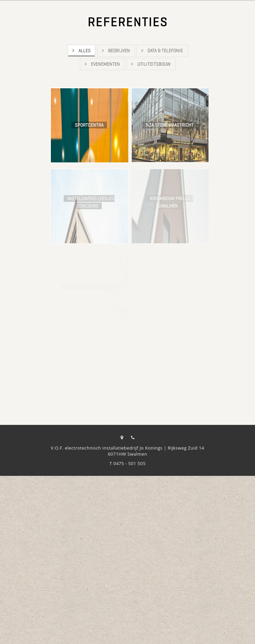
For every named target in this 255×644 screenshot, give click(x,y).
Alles (82, 51)
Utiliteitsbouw (151, 64)
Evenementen (102, 64)
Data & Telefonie (162, 51)
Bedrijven (116, 51)
